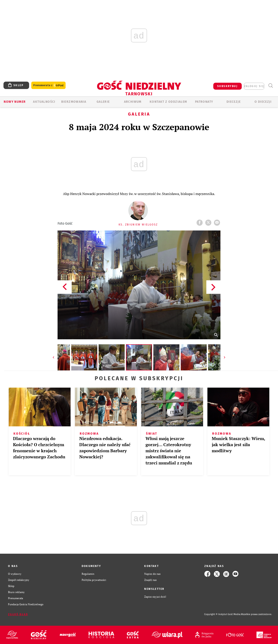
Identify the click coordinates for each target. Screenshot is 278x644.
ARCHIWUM (133, 102)
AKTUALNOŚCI (44, 102)
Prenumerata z (48, 85)
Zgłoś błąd (18, 614)
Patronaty (204, 102)
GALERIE (103, 102)
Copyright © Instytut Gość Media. (223, 614)
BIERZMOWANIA (74, 102)
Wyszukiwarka (271, 86)
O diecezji (263, 102)
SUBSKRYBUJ (227, 86)
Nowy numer (15, 102)
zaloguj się (254, 86)
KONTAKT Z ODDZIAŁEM (168, 102)
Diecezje (234, 102)
